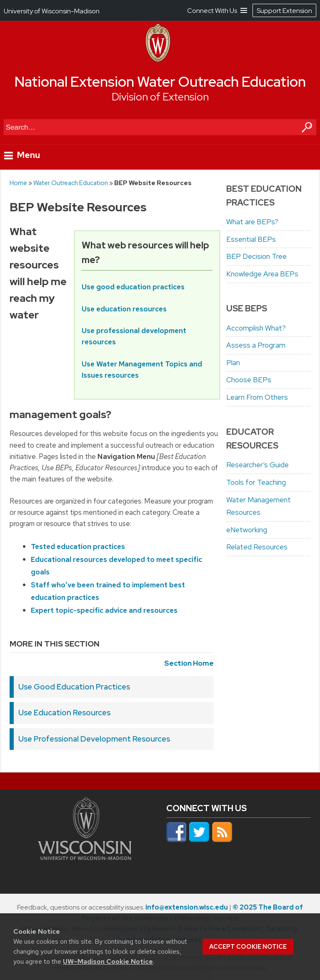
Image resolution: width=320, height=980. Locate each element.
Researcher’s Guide (257, 465)
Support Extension (284, 11)
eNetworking (247, 530)
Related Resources (257, 547)
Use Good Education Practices (74, 687)
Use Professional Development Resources (94, 739)
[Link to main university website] (85, 857)
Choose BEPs (249, 380)
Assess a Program (256, 345)
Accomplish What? (256, 328)
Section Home (189, 663)
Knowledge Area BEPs (262, 274)
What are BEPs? (252, 222)
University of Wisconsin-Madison (52, 11)
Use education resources (124, 308)
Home (18, 183)
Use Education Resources (64, 713)
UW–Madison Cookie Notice (108, 961)
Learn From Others (257, 397)
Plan (233, 363)
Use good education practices (133, 286)
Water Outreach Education (71, 183)
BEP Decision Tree (256, 256)
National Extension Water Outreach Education (160, 82)
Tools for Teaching (256, 482)
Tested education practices (78, 546)
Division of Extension (160, 97)
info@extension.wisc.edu (187, 907)
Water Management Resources (259, 506)
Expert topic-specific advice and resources (104, 610)
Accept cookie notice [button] (248, 947)
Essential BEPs (251, 239)
